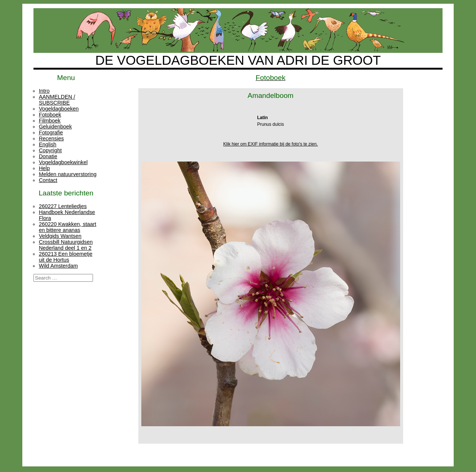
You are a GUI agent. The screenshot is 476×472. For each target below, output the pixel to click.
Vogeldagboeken (59, 109)
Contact (48, 180)
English (47, 144)
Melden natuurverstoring (67, 174)
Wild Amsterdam (58, 266)
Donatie (48, 156)
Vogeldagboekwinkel (63, 162)
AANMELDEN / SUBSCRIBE (57, 100)
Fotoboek (50, 115)
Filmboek (49, 121)
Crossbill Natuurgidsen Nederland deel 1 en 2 (66, 245)
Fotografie (51, 133)
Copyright (50, 150)
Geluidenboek (55, 127)
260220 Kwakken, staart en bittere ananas (67, 227)
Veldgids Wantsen (60, 236)
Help (44, 168)
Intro (44, 91)
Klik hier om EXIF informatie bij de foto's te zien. (270, 144)
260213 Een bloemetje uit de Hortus (65, 257)
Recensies (51, 138)
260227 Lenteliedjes (63, 206)
